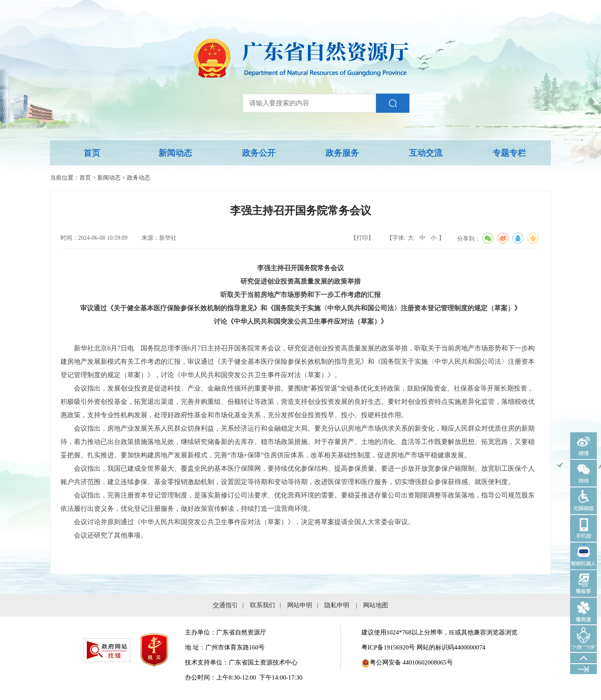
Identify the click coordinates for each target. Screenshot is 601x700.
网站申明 (300, 605)
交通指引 (225, 605)
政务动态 (139, 178)
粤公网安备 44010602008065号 (407, 662)
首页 (92, 153)
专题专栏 (509, 153)
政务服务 (342, 153)
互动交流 (426, 153)
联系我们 (263, 605)
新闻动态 (175, 153)
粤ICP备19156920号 (388, 647)
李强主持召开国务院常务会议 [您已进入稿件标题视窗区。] (300, 211)
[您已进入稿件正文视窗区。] (300, 408)
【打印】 (362, 238)
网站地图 (376, 605)
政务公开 (259, 153)
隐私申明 (337, 605)
